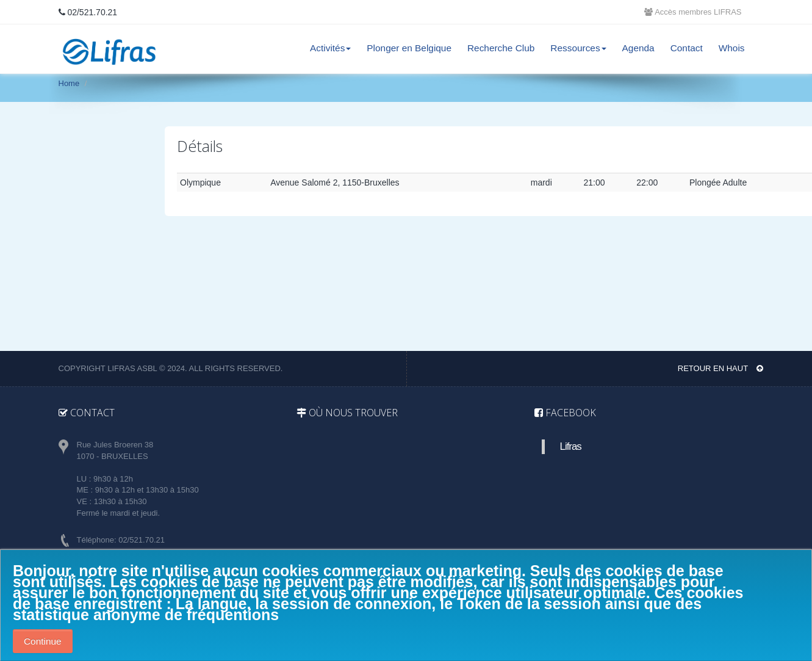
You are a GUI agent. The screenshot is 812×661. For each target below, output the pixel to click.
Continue (43, 641)
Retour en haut (720, 368)
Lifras (571, 446)
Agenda (638, 48)
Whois (732, 48)
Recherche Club (501, 48)
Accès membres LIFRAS (693, 12)
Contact (687, 48)
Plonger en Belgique (409, 48)
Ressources (578, 48)
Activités (330, 48)
